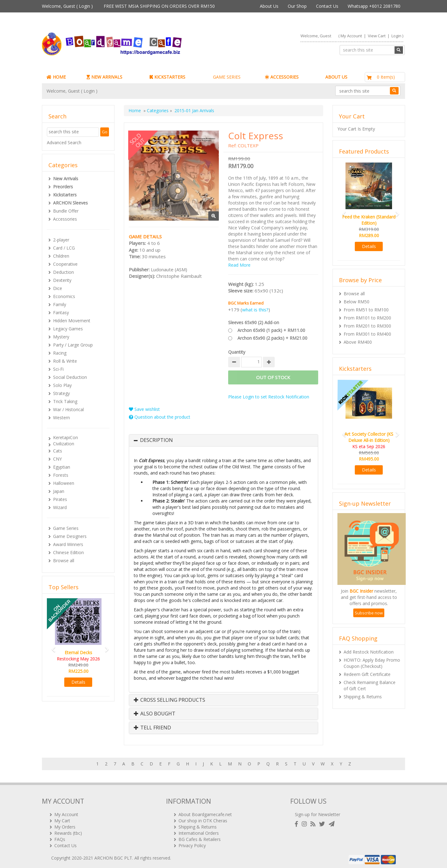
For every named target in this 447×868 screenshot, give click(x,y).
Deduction (63, 272)
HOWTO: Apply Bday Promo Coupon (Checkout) (372, 663)
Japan (59, 491)
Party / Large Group (73, 345)
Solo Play (62, 385)
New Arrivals (66, 179)
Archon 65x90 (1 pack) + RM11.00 (271, 330)
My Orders (65, 824)
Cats (58, 451)
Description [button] (156, 440)
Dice (58, 288)
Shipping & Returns (363, 697)
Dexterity (62, 280)
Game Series (66, 528)
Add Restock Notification (369, 652)
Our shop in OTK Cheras (203, 818)
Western (61, 418)
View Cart (377, 36)
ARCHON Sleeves (70, 203)
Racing (60, 353)
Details (78, 682)
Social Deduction (70, 377)
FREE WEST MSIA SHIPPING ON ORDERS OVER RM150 (159, 6)
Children (61, 256)
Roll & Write (65, 361)
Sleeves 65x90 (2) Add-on (254, 322)
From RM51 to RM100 (366, 310)
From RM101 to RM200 (367, 318)
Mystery (61, 337)
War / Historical (68, 409)
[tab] (223, 440)
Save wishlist (144, 409)
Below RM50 (357, 302)
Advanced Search (64, 142)
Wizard (60, 507)
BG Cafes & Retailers (200, 837)
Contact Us (327, 6)
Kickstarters (65, 195)
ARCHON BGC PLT (113, 855)
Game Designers (70, 536)
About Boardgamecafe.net (205, 812)
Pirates (60, 499)
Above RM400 (358, 342)
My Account (351, 36)
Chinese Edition (68, 552)
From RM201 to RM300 (367, 326)
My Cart (62, 818)
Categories (158, 110)
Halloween (64, 483)
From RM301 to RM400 (367, 334)
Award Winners (68, 544)
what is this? (255, 310)
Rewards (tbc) (68, 831)
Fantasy (61, 312)
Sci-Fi (58, 369)
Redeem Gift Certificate (367, 674)
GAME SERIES (227, 77)
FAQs (60, 837)
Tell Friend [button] (152, 728)
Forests (61, 475)
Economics (64, 296)
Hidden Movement (72, 321)
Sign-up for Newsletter (318, 812)
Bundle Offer (66, 211)
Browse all (64, 560)
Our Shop (297, 6)
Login (84, 6)
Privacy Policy (192, 843)
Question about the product (160, 417)
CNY (57, 459)
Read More (239, 265)
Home (135, 110)
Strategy (61, 393)
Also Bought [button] (155, 714)
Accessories (65, 219)
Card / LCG (64, 248)
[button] (52, 647)
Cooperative (65, 264)
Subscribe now (369, 613)
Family (60, 304)
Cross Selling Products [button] (169, 700)
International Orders (199, 831)
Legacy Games (68, 329)
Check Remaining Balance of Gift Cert (370, 685)
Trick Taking (65, 401)
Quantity (237, 352)
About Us (269, 6)
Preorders (63, 187)
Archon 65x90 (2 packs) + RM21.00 (272, 338)
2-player (61, 240)
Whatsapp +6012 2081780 (374, 6)
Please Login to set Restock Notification (269, 397)
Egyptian (62, 467)
